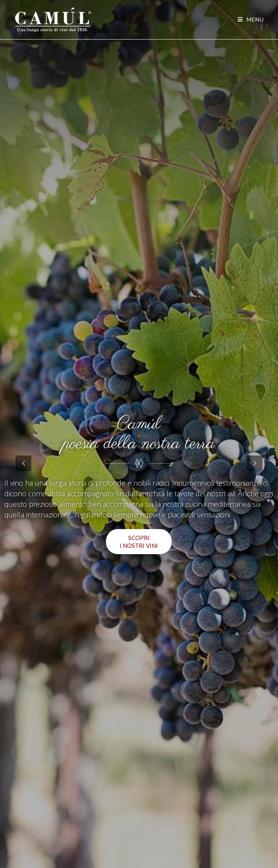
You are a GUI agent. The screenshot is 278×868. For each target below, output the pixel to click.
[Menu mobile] (251, 19)
